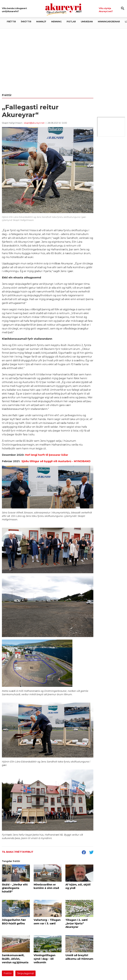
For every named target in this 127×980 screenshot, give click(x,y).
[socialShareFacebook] (84, 853)
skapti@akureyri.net (34, 123)
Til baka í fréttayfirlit (18, 852)
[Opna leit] (123, 8)
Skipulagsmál (25, 973)
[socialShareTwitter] (91, 853)
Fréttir (8, 973)
